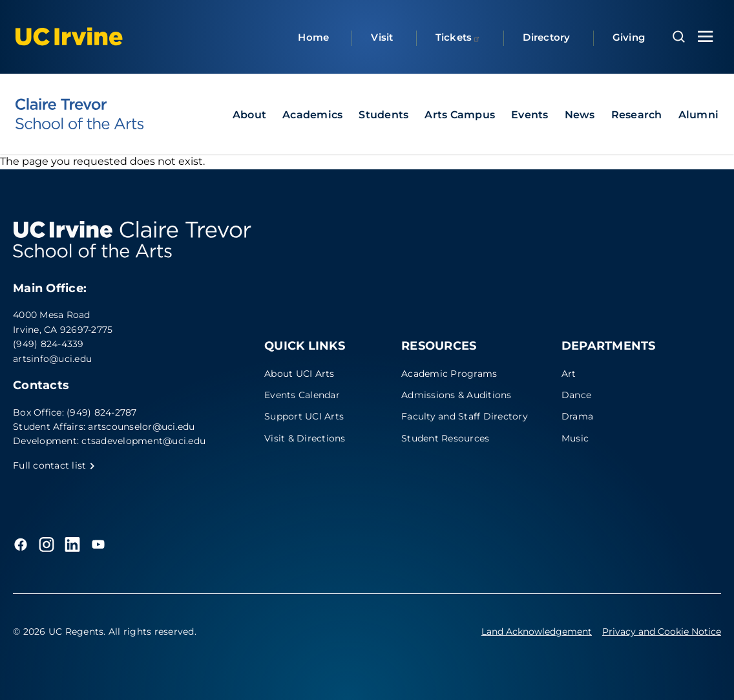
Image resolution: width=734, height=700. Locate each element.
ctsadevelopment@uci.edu (143, 441)
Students (383, 115)
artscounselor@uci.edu (141, 427)
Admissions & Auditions (456, 395)
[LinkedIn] (72, 544)
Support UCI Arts (304, 416)
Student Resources (445, 438)
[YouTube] (98, 544)
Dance (576, 395)
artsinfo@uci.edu (52, 359)
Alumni (699, 115)
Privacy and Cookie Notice (662, 631)
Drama (577, 416)
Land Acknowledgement (537, 631)
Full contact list (54, 465)
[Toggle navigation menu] (706, 37)
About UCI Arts (299, 374)
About (249, 115)
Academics (312, 115)
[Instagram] (47, 544)
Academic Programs (449, 374)
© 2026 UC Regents (58, 631)
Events (530, 115)
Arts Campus (460, 115)
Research (637, 115)
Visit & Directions (305, 438)
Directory (546, 37)
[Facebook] (21, 544)
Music (575, 438)
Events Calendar (302, 395)
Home (313, 37)
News (580, 115)
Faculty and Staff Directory (465, 416)
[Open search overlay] (679, 37)
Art (569, 374)
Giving (629, 37)
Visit (382, 37)
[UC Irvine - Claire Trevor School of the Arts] (79, 114)
